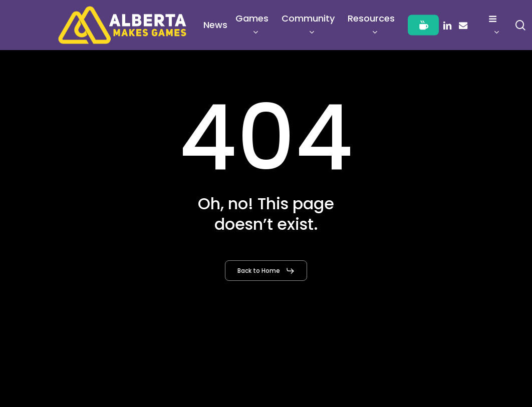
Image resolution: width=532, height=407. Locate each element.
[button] (266, 271)
